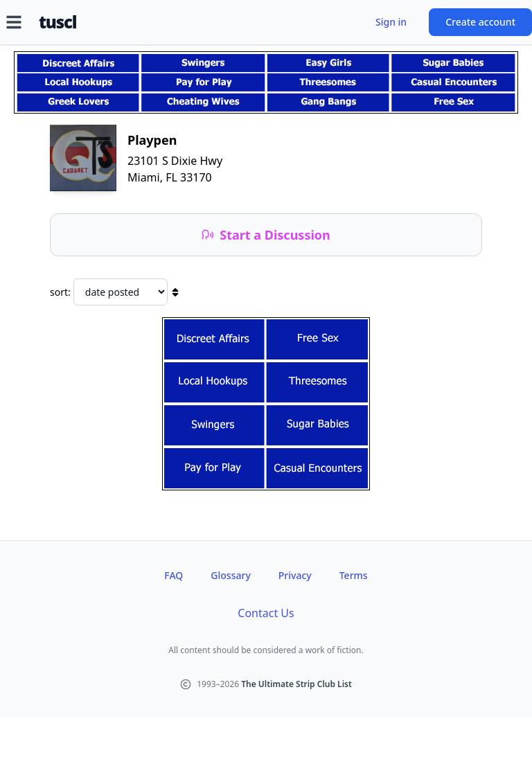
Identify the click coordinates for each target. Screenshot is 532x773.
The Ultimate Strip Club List (296, 684)
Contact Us (266, 613)
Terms (354, 575)
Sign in (391, 22)
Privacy (295, 575)
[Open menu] (14, 22)
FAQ (174, 575)
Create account (480, 22)
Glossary (230, 575)
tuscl (57, 22)
